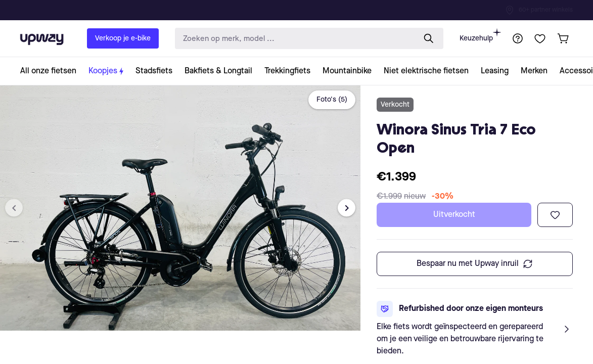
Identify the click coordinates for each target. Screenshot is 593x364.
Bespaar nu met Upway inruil (475, 264)
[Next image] (347, 208)
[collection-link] (51, 71)
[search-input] (293, 39)
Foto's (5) (332, 100)
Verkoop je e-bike (123, 38)
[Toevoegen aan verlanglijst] (555, 215)
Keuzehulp (480, 35)
